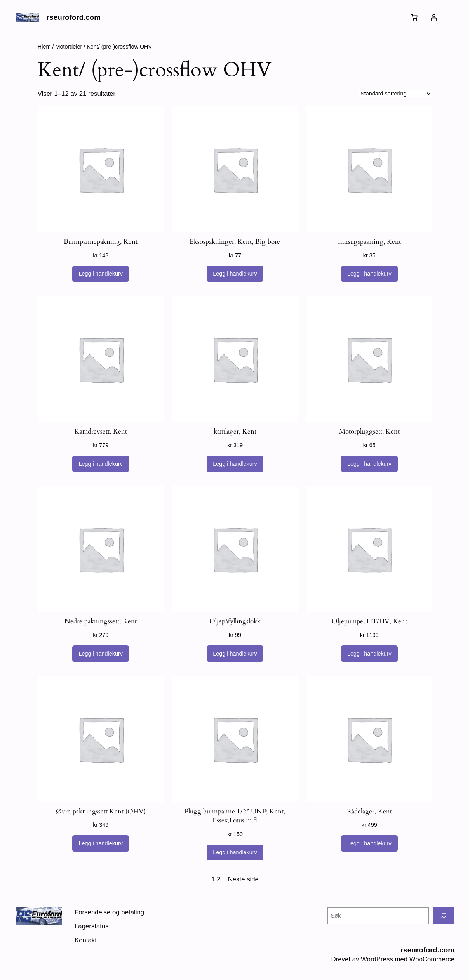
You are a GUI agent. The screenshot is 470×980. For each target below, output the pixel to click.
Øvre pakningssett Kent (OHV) (101, 811)
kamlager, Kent (235, 431)
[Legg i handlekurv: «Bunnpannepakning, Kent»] (101, 274)
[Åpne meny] (450, 17)
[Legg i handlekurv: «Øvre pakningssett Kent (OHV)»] (101, 843)
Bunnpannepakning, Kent (101, 242)
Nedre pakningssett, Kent (101, 621)
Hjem (44, 47)
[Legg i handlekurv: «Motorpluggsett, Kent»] (369, 464)
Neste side (243, 879)
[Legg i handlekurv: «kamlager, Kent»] (235, 464)
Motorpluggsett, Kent (369, 431)
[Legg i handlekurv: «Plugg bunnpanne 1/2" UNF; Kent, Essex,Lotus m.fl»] (235, 853)
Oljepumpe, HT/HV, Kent (369, 621)
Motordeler (69, 47)
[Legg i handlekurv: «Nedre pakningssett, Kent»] (101, 654)
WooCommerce (432, 959)
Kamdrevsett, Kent (101, 431)
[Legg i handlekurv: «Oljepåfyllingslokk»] (235, 654)
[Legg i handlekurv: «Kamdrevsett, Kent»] (101, 464)
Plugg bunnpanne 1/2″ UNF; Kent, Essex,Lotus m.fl (235, 816)
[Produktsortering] (395, 94)
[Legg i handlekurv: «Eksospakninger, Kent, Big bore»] (235, 274)
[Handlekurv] (414, 17)
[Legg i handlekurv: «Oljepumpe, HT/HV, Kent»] (369, 654)
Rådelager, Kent (369, 811)
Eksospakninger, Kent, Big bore (235, 242)
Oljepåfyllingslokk (235, 621)
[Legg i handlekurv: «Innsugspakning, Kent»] (369, 274)
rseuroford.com (74, 17)
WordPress (377, 959)
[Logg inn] (434, 17)
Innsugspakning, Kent (369, 242)
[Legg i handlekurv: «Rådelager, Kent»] (369, 843)
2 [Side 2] (218, 879)
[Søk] (444, 916)
